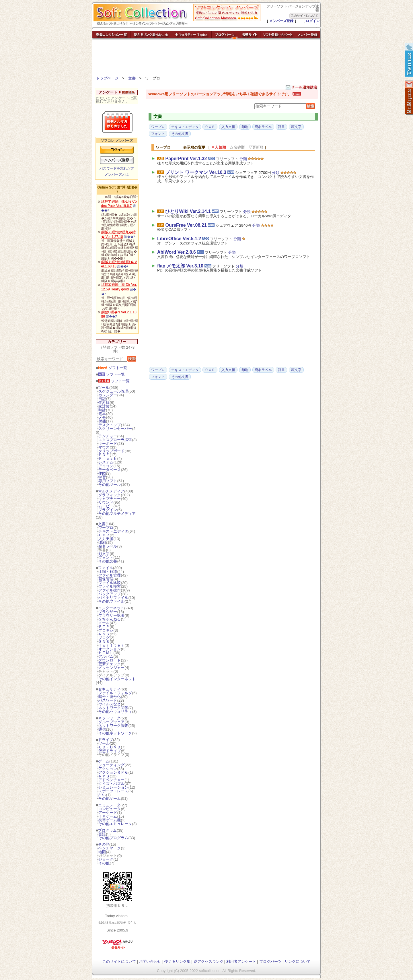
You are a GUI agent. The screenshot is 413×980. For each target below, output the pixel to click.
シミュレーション (113, 787)
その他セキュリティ (115, 712)
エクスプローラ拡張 (115, 440)
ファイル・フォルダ (115, 693)
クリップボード (111, 451)
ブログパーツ (270, 961)
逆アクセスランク (209, 961)
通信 (102, 729)
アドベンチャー (111, 780)
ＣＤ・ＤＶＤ (110, 747)
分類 (243, 159)
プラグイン (108, 510)
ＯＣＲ (104, 535)
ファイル (106, 568)
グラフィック (110, 495)
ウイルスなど (110, 704)
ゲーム (104, 761)
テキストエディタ (113, 531)
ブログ (104, 638)
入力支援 (106, 539)
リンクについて (298, 961)
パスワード (108, 700)
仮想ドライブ (110, 751)
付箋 (102, 421)
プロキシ (106, 630)
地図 (102, 852)
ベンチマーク (110, 848)
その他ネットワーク (115, 733)
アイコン (106, 466)
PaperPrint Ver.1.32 (186, 159)
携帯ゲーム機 (110, 820)
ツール (104, 388)
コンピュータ (110, 809)
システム (106, 462)
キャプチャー (110, 499)
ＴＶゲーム (108, 816)
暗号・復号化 (110, 697)
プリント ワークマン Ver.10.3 (196, 172)
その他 (104, 844)
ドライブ (106, 740)
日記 (102, 399)
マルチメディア (111, 491)
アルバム (106, 656)
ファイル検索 (110, 586)
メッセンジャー (111, 668)
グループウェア (111, 722)
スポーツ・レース (113, 791)
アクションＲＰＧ (113, 772)
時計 (102, 410)
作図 (102, 473)
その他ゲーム (110, 798)
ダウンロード (110, 660)
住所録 (104, 402)
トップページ (107, 78)
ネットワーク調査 (113, 726)
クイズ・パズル (111, 784)
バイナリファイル (113, 598)
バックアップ (110, 594)
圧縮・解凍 (108, 571)
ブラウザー (108, 612)
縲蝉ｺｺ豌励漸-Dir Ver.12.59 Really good (119, 287)
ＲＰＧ (104, 776)
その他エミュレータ (115, 824)
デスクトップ (110, 425)
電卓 (102, 414)
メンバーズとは (117, 174)
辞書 (281, 127)
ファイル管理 (110, 575)
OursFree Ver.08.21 (186, 225)
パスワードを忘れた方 (117, 168)
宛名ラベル (108, 546)
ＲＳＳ (104, 634)
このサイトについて (119, 961)
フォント (106, 557)
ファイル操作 (110, 590)
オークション (110, 649)
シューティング (111, 765)
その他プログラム (113, 838)
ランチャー (108, 436)
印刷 (102, 543)
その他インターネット (117, 679)
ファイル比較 (110, 583)
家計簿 (104, 406)
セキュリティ (109, 689)
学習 (102, 477)
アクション (108, 769)
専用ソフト (108, 481)
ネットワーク (109, 718)
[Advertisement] (206, 59)
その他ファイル (111, 601)
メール (104, 623)
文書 (132, 78)
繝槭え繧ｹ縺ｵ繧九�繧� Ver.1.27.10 (118, 234)
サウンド (106, 502)
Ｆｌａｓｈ (108, 458)
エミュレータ (109, 805)
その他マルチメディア (117, 514)
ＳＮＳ (104, 642)
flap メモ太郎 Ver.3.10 (180, 266)
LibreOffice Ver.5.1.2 (179, 239)
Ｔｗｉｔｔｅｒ (111, 645)
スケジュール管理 (113, 391)
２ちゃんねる (110, 619)
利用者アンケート (241, 961)
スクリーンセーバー (115, 429)
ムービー (106, 506)
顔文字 (104, 554)
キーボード (108, 444)
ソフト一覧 (113, 368)
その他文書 (108, 561)
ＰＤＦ (104, 455)
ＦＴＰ (104, 627)
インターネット (111, 608)
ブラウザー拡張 (111, 615)
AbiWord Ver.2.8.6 (177, 252)
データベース (110, 470)
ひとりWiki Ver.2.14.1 (188, 211)
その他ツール (110, 485)
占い (102, 795)
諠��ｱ (129, 237)
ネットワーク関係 (113, 708)
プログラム (107, 830)
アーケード (108, 813)
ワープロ (106, 528)
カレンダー (108, 395)
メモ (102, 417)
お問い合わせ (150, 961)
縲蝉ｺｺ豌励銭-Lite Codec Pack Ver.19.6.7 (119, 204)
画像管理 (106, 579)
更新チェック (110, 664)
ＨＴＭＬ (106, 653)
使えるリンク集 (177, 961)
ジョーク (106, 859)
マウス (104, 447)
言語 (102, 834)
